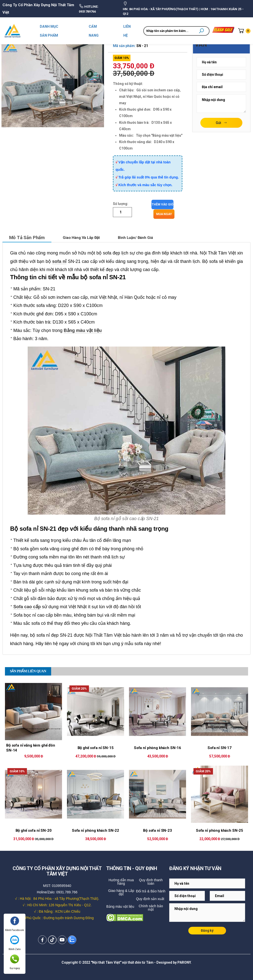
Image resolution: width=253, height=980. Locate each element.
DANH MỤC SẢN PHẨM (49, 31)
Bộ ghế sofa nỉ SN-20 (34, 830)
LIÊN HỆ (127, 31)
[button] (201, 31)
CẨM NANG (94, 31)
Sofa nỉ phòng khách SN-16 (158, 747)
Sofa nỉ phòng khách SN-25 (220, 830)
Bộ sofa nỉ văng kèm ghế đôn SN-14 (31, 747)
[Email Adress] (221, 62)
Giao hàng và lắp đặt (86, 237)
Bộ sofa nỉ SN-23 (158, 830)
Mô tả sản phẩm (29, 237)
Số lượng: (121, 204)
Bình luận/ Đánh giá (144, 237)
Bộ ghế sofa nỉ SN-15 (96, 747)
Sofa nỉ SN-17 (220, 747)
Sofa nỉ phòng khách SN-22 (95, 830)
